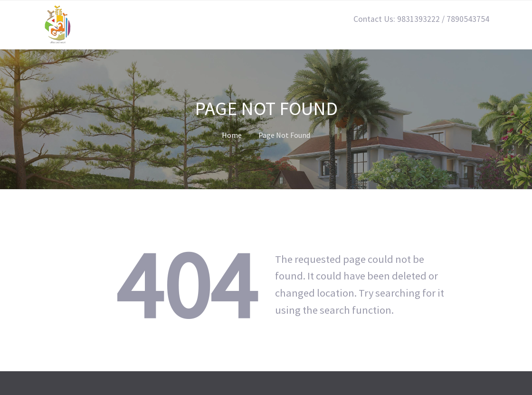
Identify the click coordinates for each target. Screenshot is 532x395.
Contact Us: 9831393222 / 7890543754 (421, 19)
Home (232, 135)
